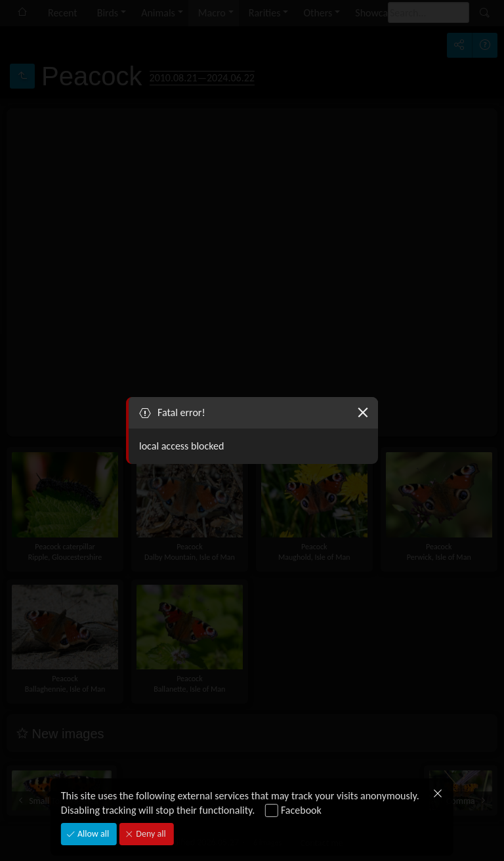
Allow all (92, 834)
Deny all (150, 834)
